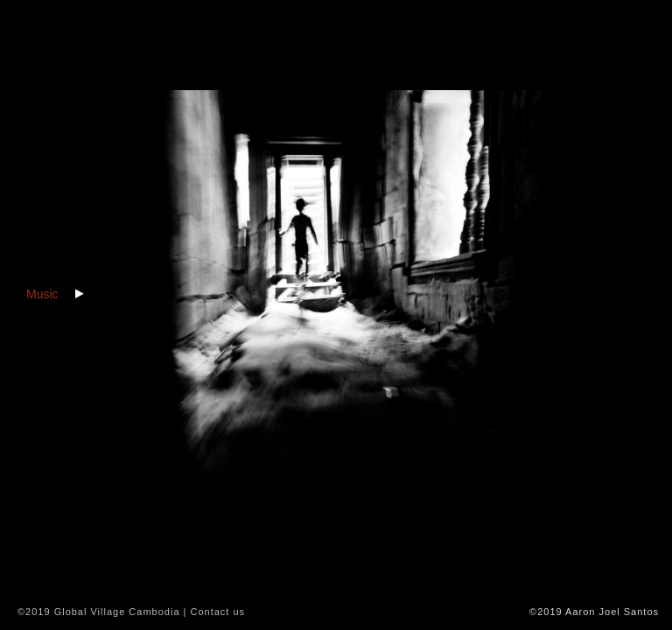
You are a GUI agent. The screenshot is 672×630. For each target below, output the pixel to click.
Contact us (217, 612)
